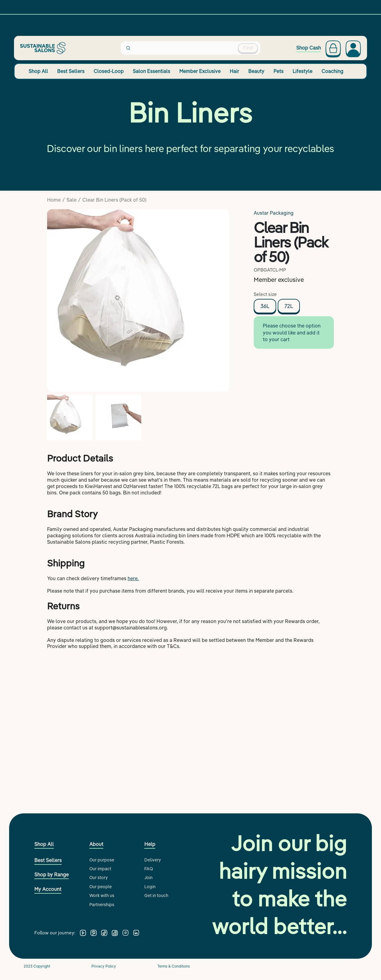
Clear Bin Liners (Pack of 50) (114, 200)
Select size (265, 294)
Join (148, 878)
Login (150, 887)
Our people (101, 887)
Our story (99, 878)
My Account (48, 889)
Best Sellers (71, 71)
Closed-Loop (109, 71)
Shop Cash (309, 48)
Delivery (153, 860)
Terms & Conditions (174, 966)
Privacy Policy (104, 966)
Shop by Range (51, 874)
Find (248, 48)
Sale (72, 200)
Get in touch (156, 895)
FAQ (149, 869)
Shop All (38, 71)
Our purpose (102, 860)
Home (54, 200)
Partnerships (102, 905)
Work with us (102, 895)
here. (133, 578)
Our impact (100, 869)
